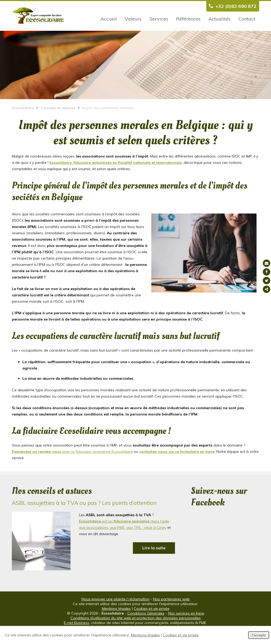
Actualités (219, 19)
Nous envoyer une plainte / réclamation (116, 613)
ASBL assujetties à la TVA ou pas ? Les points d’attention (84, 516)
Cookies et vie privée (152, 622)
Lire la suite (154, 562)
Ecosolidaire (23, 121)
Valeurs (133, 19)
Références (188, 19)
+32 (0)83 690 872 (231, 6)
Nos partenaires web (171, 613)
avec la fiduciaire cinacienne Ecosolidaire (72, 465)
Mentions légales (116, 622)
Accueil (109, 19)
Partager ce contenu (267, 289)
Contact (247, 19)
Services (159, 19)
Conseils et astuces (58, 121)
